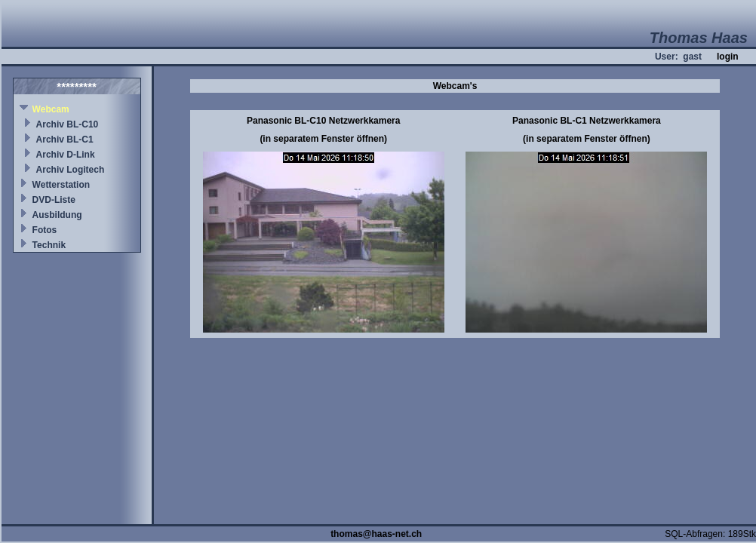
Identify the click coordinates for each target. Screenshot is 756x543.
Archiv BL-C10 (68, 124)
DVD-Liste (54, 200)
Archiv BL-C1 (65, 140)
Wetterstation (61, 185)
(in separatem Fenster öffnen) (323, 139)
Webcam (51, 109)
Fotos (45, 230)
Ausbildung (57, 215)
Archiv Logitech (71, 170)
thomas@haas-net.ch (376, 534)
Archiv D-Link (66, 155)
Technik (49, 245)
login (728, 57)
